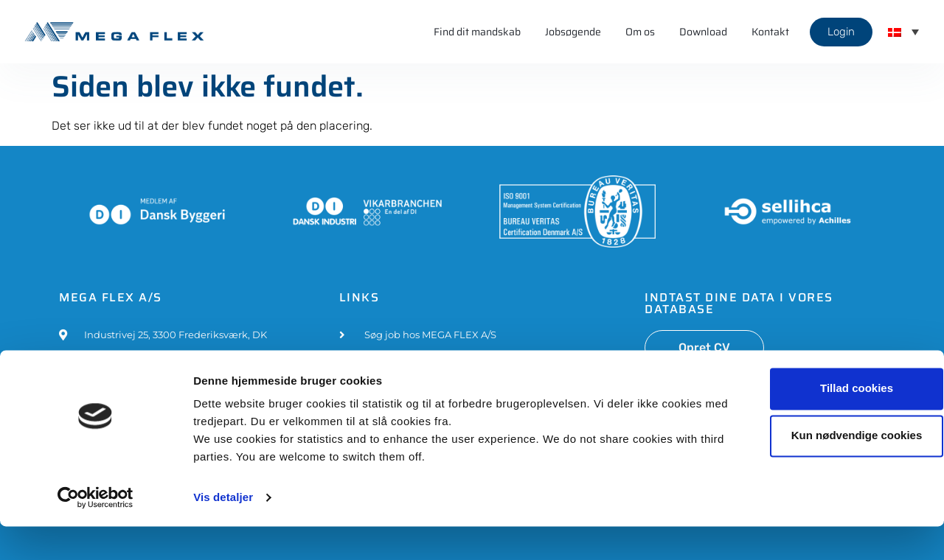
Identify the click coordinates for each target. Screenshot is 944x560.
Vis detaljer (223, 531)
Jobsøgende (573, 32)
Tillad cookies (821, 422)
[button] (903, 32)
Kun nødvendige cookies (821, 469)
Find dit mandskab (477, 32)
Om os (640, 32)
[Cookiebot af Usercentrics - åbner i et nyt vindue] (96, 531)
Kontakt (770, 32)
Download (703, 32)
